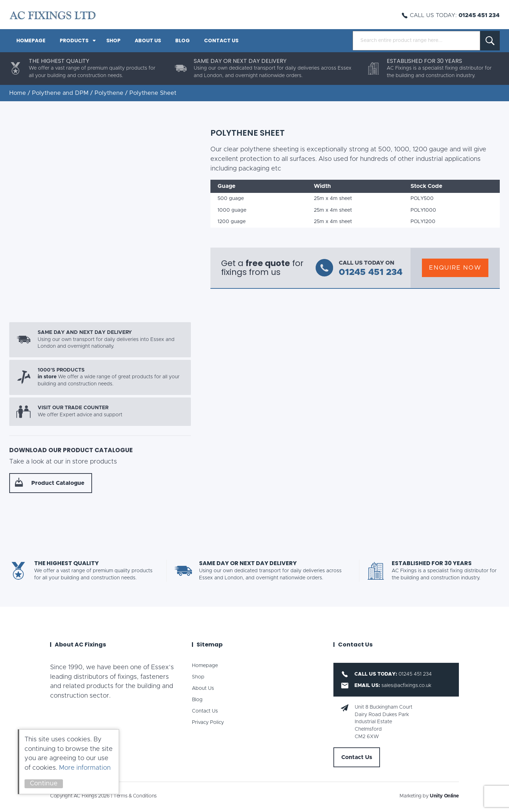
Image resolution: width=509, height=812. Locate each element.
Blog (183, 40)
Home (18, 93)
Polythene (109, 93)
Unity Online (444, 796)
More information (85, 768)
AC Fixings (53, 15)
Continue (44, 784)
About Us (148, 40)
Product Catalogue (58, 483)
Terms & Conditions (135, 796)
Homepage (31, 40)
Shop (113, 40)
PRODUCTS (74, 40)
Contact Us (221, 40)
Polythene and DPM (60, 93)
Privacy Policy (208, 722)
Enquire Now (455, 268)
